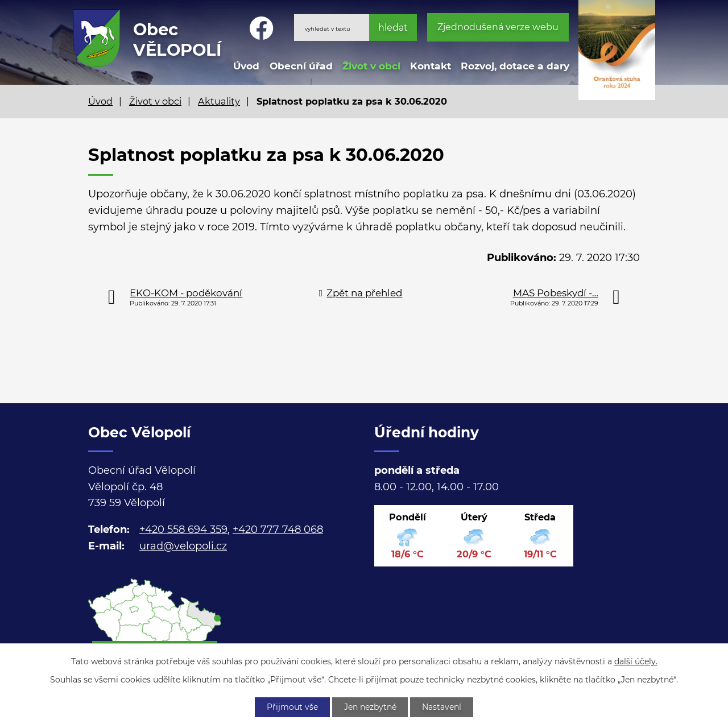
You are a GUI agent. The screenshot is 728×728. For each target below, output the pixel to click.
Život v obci (371, 66)
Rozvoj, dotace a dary (515, 66)
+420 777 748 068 (278, 530)
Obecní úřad (301, 66)
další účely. (636, 661)
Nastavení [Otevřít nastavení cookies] (442, 707)
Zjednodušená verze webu (498, 27)
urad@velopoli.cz (183, 546)
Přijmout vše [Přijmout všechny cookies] (292, 707)
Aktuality (219, 101)
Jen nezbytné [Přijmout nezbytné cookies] (370, 707)
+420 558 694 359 (183, 530)
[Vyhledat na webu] (355, 28)
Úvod (246, 66)
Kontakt (431, 66)
